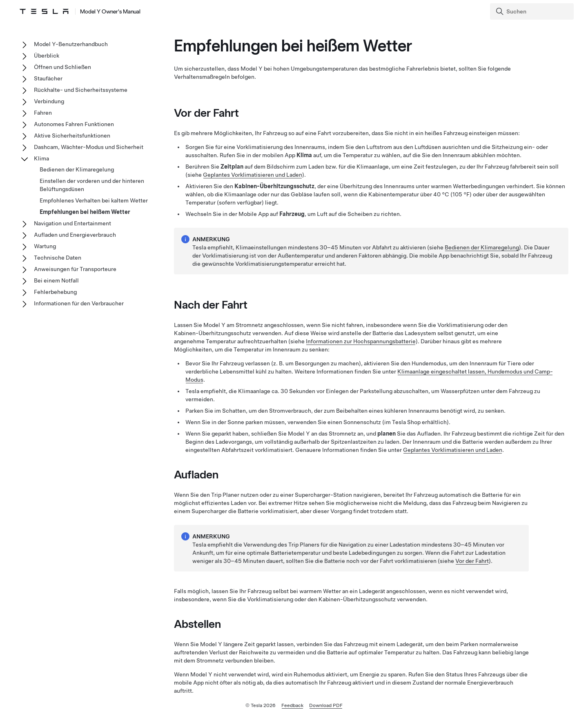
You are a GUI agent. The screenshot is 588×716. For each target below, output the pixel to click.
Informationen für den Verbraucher (79, 303)
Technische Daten (58, 258)
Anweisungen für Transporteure (75, 269)
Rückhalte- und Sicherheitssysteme (81, 90)
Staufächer (48, 78)
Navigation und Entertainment (72, 223)
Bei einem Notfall (56, 280)
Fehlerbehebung (55, 292)
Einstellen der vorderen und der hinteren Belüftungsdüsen (92, 185)
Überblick (47, 56)
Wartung (45, 246)
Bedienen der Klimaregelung (482, 247)
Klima (41, 158)
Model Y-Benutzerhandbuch (71, 44)
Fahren (43, 113)
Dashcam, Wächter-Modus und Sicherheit (89, 147)
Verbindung (49, 101)
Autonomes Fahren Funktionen (74, 124)
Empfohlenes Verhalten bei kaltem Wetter (94, 200)
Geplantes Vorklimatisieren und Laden (253, 175)
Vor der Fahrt (472, 561)
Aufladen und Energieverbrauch (75, 235)
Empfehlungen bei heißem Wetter (85, 212)
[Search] (533, 11)
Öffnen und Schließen (62, 67)
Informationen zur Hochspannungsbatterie (361, 341)
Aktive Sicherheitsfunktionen (72, 136)
